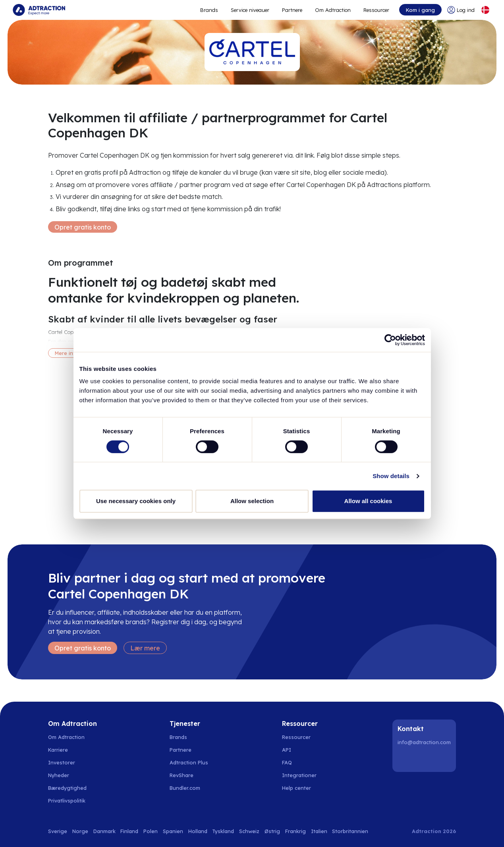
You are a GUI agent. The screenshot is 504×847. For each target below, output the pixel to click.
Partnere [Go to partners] (181, 750)
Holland (198, 831)
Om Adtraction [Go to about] (333, 10)
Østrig (272, 831)
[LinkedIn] (405, 759)
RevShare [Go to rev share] (182, 775)
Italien (319, 831)
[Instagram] (425, 759)
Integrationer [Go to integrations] (299, 775)
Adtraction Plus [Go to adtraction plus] (189, 762)
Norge (80, 831)
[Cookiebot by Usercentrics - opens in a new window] (390, 340)
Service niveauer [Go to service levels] (250, 10)
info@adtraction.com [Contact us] (424, 742)
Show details (391, 476)
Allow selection (252, 501)
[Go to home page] (39, 10)
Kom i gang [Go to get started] (420, 10)
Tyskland (223, 831)
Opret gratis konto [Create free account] (83, 227)
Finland (129, 831)
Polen (151, 831)
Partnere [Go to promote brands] (292, 10)
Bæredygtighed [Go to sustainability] (67, 788)
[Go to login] (461, 10)
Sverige (58, 831)
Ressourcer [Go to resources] (376, 10)
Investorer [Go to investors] (62, 762)
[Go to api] (301, 750)
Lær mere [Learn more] (145, 648)
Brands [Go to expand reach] (209, 10)
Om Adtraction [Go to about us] (66, 737)
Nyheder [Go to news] (59, 775)
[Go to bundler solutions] (189, 788)
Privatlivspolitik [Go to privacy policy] (67, 801)
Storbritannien (350, 831)
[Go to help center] (301, 788)
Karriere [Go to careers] (58, 750)
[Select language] (485, 10)
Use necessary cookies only (136, 501)
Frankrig (295, 831)
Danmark (104, 831)
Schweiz (249, 831)
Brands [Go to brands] (178, 737)
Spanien (173, 831)
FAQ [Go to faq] (287, 762)
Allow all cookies (368, 501)
